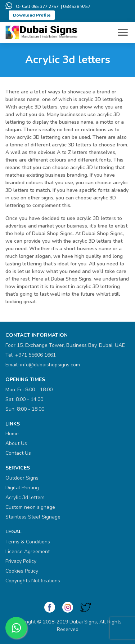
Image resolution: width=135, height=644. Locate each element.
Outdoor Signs (22, 478)
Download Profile (32, 15)
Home (12, 434)
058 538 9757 (77, 6)
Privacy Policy (21, 561)
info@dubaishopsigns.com (50, 365)
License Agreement (28, 552)
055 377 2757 (45, 6)
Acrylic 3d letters (25, 497)
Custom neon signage (30, 507)
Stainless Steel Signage (33, 517)
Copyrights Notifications (33, 581)
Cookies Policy (22, 571)
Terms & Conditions (28, 542)
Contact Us (18, 453)
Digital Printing (22, 488)
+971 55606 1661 (35, 355)
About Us (16, 443)
